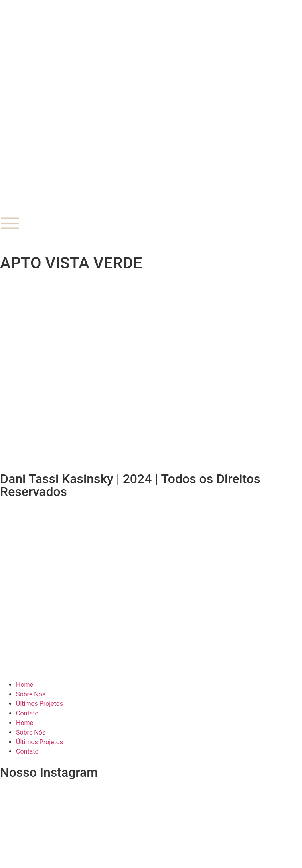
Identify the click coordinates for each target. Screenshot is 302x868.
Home (25, 685)
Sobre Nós (31, 694)
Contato (27, 713)
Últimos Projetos (39, 704)
